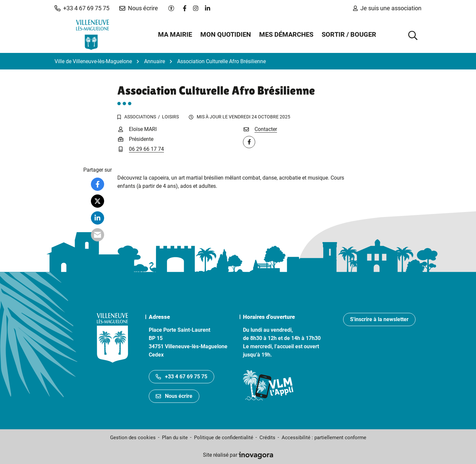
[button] (82, 8)
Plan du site (175, 438)
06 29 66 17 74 (146, 149)
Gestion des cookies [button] (133, 438)
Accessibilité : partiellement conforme (324, 438)
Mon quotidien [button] (226, 34)
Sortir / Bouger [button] (349, 34)
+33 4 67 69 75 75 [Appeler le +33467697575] (181, 377)
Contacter (266, 129)
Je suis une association (387, 8)
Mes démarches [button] (286, 34)
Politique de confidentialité (224, 438)
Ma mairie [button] (175, 34)
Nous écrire (174, 396)
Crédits (267, 438)
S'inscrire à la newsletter (379, 319)
